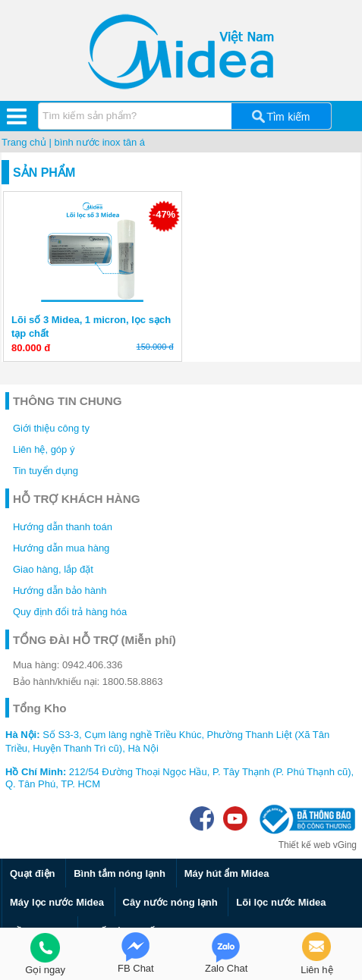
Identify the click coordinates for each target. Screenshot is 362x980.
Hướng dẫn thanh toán (63, 527)
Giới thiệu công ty (51, 428)
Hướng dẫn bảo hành (60, 591)
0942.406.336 (93, 665)
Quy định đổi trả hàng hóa (70, 612)
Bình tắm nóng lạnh (120, 873)
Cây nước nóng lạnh (170, 902)
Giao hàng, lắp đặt (53, 569)
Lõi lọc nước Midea (281, 902)
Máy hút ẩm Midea (227, 873)
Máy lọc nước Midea (57, 902)
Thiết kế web (305, 845)
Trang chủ (24, 142)
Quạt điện (33, 873)
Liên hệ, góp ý (44, 449)
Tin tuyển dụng (46, 471)
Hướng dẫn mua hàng (61, 548)
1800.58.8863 (133, 682)
